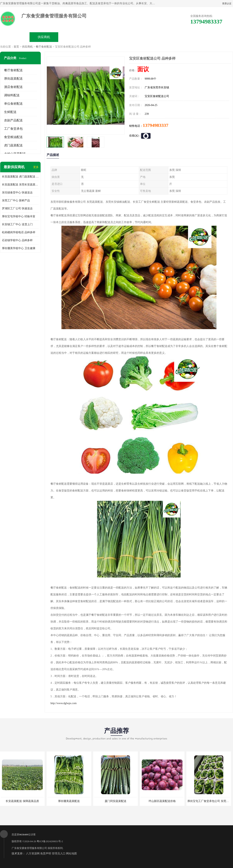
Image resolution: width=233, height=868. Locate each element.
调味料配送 (12, 95)
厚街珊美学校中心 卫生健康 (19, 248)
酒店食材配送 (13, 87)
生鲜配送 (10, 112)
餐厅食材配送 (44, 47)
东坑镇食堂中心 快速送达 (17, 193)
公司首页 (15, 37)
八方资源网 (33, 854)
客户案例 (160, 37)
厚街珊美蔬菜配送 (69, 801)
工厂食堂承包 (13, 129)
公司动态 (131, 37)
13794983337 (156, 125)
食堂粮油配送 (13, 137)
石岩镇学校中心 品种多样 (17, 240)
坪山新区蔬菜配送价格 (162, 801)
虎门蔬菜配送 (13, 145)
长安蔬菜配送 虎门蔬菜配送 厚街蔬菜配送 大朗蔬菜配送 (20, 177)
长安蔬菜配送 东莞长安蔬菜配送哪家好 (20, 185)
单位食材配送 (13, 104)
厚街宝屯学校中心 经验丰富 (19, 216)
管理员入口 (59, 854)
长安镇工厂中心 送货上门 (17, 224)
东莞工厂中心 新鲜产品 (16, 200)
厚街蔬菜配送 (13, 79)
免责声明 (46, 854)
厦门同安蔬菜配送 (116, 801)
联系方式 (190, 37)
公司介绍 (102, 37)
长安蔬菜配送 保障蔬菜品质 (22, 801)
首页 (16, 47)
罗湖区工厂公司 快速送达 (17, 208)
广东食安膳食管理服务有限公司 (29, 848)
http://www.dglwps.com (63, 703)
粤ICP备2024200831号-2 (50, 841)
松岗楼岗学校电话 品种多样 (19, 232)
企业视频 (73, 37)
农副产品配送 (13, 120)
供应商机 (44, 37)
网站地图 (71, 854)
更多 (36, 167)
